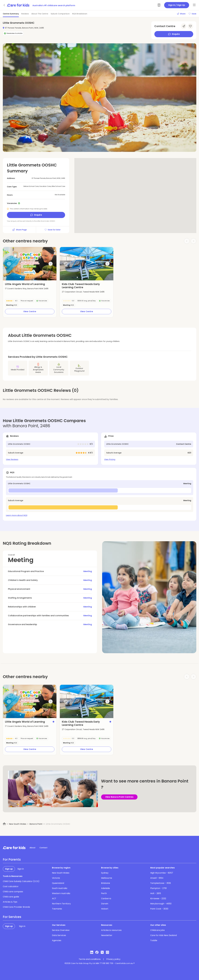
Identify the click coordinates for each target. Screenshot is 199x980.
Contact (43, 848)
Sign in (21, 869)
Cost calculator (11, 886)
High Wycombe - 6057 (162, 873)
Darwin (105, 904)
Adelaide (105, 888)
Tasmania (57, 909)
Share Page (19, 230)
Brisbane (106, 883)
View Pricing (110, 459)
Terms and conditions (90, 959)
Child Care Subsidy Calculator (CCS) (21, 881)
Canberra (106, 898)
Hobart (105, 909)
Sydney (105, 873)
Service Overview (61, 930)
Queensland (58, 883)
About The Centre (40, 14)
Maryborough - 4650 (161, 904)
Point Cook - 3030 (159, 909)
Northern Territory (61, 904)
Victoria (56, 878)
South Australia (60, 888)
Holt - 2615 (156, 893)
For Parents (12, 860)
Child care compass (13, 892)
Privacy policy (113, 959)
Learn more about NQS (17, 515)
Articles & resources (111, 930)
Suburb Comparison (60, 14)
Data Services (59, 935)
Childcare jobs (157, 930)
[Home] (4, 824)
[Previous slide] (9, 264)
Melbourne (107, 878)
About (32, 848)
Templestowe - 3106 (161, 883)
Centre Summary (11, 14)
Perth (104, 893)
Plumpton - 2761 (158, 888)
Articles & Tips (10, 902)
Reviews (25, 14)
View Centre (30, 311)
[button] (20, 277)
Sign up (9, 869)
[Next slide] (51, 264)
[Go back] (4, 5)
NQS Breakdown (80, 14)
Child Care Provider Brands (16, 907)
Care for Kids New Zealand (163, 935)
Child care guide (11, 897)
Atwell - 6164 (157, 878)
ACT (54, 898)
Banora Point (36, 824)
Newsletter (107, 935)
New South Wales (18, 824)
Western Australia (61, 893)
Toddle (154, 940)
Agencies (57, 940)
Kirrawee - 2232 (158, 898)
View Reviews (12, 459)
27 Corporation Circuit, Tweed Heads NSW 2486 (83, 292)
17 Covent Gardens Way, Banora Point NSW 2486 (27, 289)
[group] (30, 264)
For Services (12, 917)
